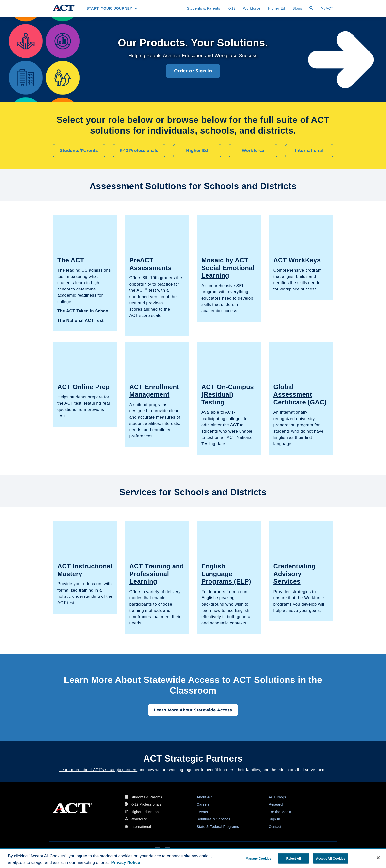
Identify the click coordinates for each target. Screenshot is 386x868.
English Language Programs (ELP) (226, 574)
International (309, 150)
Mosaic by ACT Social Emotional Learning (228, 268)
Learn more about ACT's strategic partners (98, 770)
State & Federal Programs (218, 826)
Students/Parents (79, 150)
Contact (275, 826)
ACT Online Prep (84, 387)
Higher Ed (276, 8)
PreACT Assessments (151, 264)
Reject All (294, 858)
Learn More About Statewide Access (193, 710)
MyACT (327, 8)
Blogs (297, 8)
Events (202, 812)
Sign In (274, 819)
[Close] (378, 858)
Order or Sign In (193, 71)
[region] (193, 858)
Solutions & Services (213, 819)
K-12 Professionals (139, 150)
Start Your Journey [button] (112, 8)
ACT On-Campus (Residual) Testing (228, 394)
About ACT (205, 797)
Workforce (252, 8)
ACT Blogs (277, 797)
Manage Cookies (258, 858)
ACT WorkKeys (297, 260)
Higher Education (145, 812)
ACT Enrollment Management (154, 390)
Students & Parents (203, 8)
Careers (203, 804)
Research (277, 804)
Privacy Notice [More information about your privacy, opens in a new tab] (126, 862)
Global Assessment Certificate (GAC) (300, 394)
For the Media (280, 812)
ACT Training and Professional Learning (157, 574)
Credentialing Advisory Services (295, 574)
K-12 (232, 8)
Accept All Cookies (331, 858)
